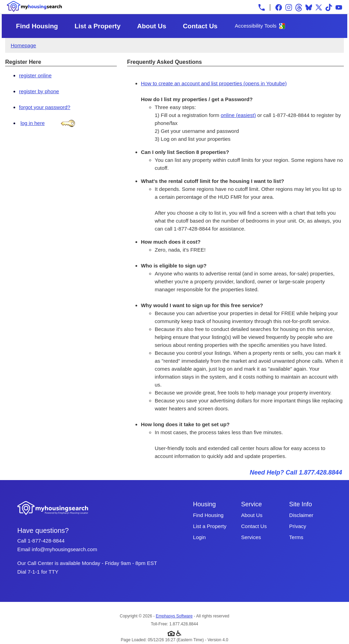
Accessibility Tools (256, 26)
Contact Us (200, 26)
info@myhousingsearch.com (64, 549)
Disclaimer (301, 515)
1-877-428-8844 (46, 541)
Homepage (23, 45)
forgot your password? (45, 107)
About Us (152, 26)
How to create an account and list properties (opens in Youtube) (214, 83)
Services (251, 537)
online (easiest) (238, 115)
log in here (32, 123)
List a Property (98, 26)
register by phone (39, 91)
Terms (296, 537)
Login (200, 537)
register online (35, 75)
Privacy (298, 526)
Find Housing (37, 26)
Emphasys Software (174, 616)
